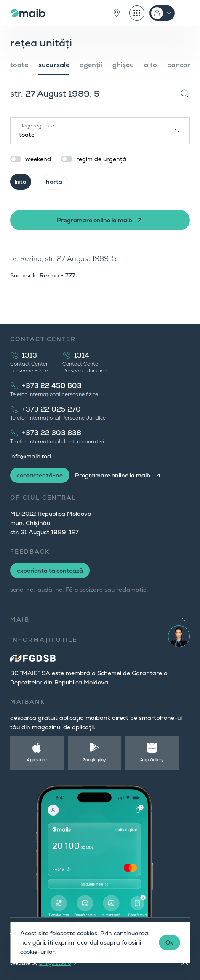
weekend (38, 159)
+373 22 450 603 (52, 386)
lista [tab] (21, 182)
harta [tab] (54, 182)
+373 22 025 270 (51, 409)
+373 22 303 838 (52, 433)
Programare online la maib (95, 220)
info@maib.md (31, 456)
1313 (29, 355)
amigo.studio (55, 963)
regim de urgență (101, 159)
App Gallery (152, 760)
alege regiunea (37, 126)
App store (37, 760)
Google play (94, 760)
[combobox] (100, 131)
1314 (82, 355)
